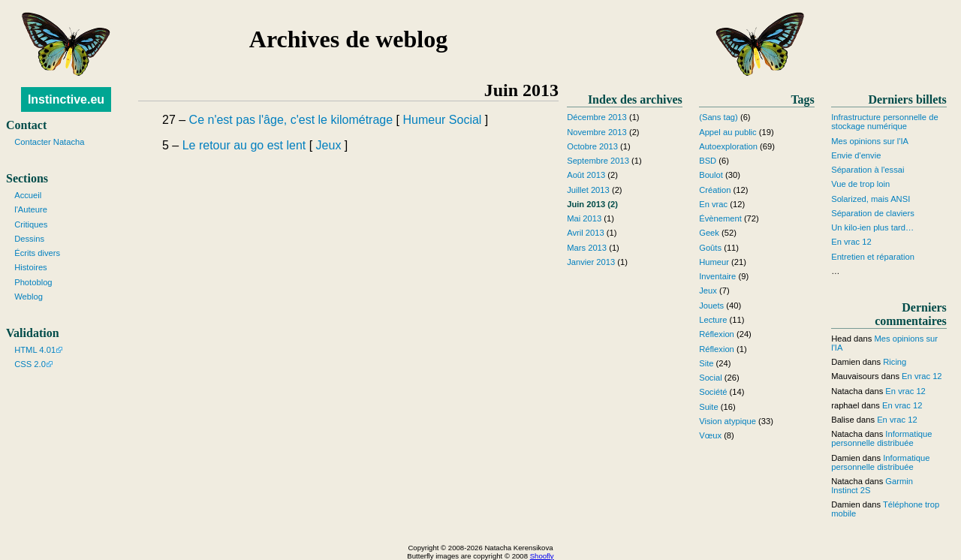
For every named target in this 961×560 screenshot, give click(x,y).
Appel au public (728, 132)
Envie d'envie (856, 155)
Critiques (31, 224)
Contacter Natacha (49, 142)
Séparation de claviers (873, 213)
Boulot (711, 175)
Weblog (29, 297)
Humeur (424, 120)
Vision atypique (728, 421)
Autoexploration (728, 146)
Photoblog (33, 282)
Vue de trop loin (860, 184)
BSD (708, 161)
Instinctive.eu (66, 99)
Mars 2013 (587, 248)
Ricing (895, 362)
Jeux (329, 145)
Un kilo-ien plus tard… (872, 227)
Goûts (710, 248)
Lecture (713, 320)
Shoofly (542, 556)
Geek (709, 233)
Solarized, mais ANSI (871, 199)
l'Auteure (31, 209)
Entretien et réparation (873, 257)
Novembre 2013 (597, 132)
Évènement (720, 218)
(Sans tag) (718, 117)
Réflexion (717, 334)
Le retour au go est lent (244, 145)
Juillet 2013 (588, 190)
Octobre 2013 (592, 146)
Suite (709, 407)
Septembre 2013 (598, 161)
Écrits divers (37, 253)
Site (706, 363)
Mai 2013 (584, 218)
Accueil (28, 195)
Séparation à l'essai (868, 170)
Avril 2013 (586, 233)
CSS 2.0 (30, 364)
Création (715, 190)
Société (713, 392)
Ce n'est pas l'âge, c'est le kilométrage (291, 120)
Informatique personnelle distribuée (881, 438)
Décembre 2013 (597, 117)
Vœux (710, 435)
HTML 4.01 (35, 350)
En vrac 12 (851, 242)
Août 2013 (586, 175)
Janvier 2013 (591, 262)
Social (465, 120)
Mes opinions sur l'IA (870, 141)
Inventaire (717, 276)
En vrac (713, 204)
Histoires (31, 267)
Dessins (29, 239)
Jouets (711, 306)
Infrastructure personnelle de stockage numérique (884, 122)
